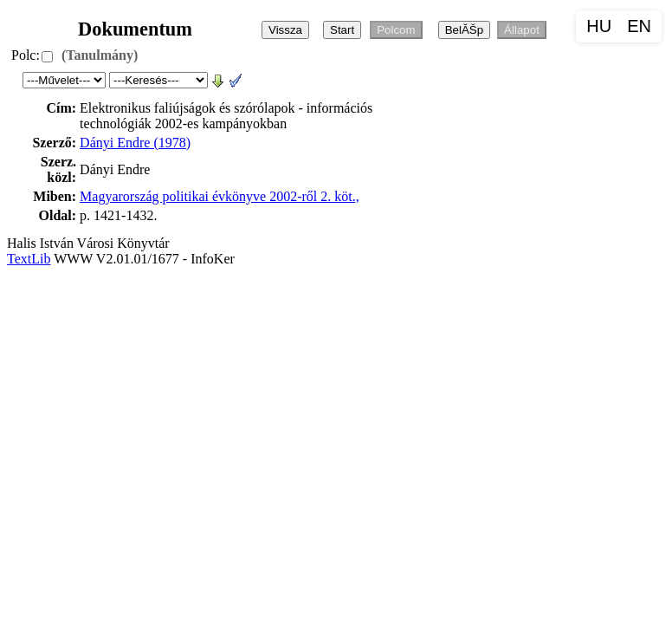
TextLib (29, 259)
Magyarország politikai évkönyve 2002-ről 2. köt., (220, 196)
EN (639, 26)
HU (599, 26)
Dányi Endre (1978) (135, 143)
